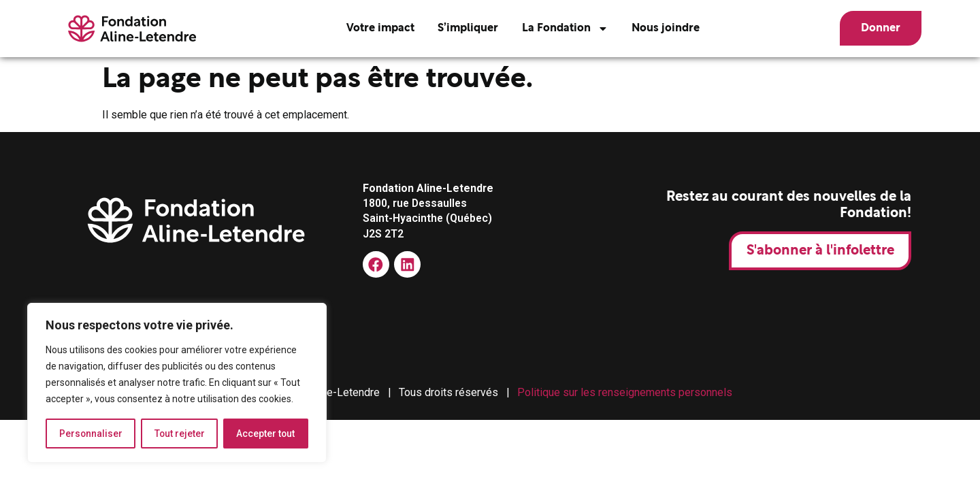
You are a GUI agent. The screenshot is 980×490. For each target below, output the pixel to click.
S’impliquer (465, 29)
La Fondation (562, 29)
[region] (177, 383)
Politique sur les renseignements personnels (625, 392)
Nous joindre (663, 29)
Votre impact (377, 29)
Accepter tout (266, 434)
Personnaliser (91, 434)
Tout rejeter (179, 434)
